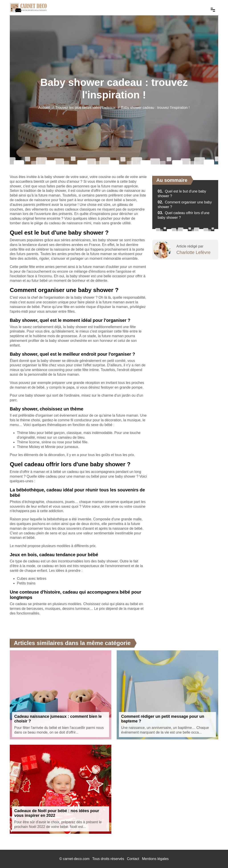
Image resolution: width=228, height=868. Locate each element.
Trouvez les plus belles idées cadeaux (85, 108)
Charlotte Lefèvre (193, 252)
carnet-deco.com (76, 859)
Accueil (44, 108)
